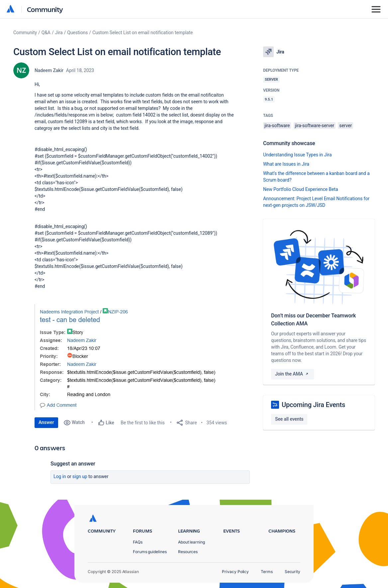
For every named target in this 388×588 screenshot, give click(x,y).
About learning (192, 542)
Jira (59, 33)
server (345, 126)
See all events (289, 419)
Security (292, 572)
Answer (46, 422)
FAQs (138, 542)
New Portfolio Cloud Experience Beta (301, 189)
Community (45, 9)
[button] (133, 357)
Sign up (80, 476)
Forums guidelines (150, 552)
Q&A (46, 33)
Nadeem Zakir (49, 70)
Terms (267, 572)
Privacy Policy (235, 572)
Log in (60, 476)
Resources (188, 552)
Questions (77, 33)
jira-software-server (315, 126)
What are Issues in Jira (286, 164)
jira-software (277, 126)
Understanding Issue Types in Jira (297, 155)
